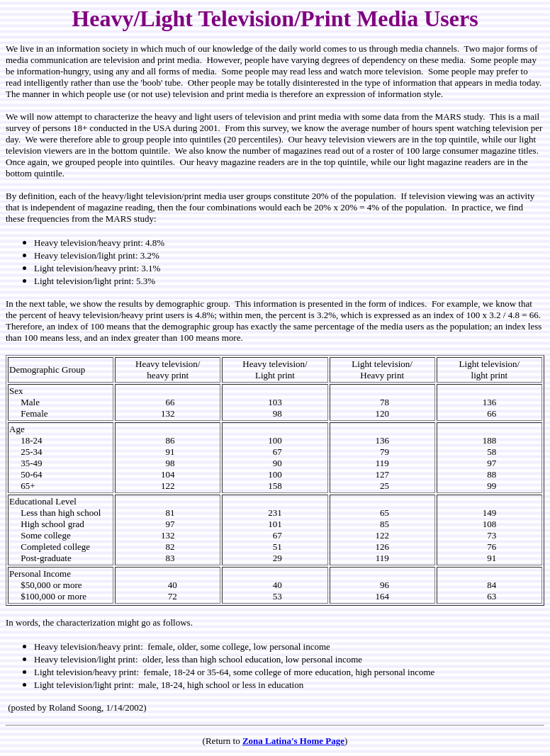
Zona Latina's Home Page (293, 741)
